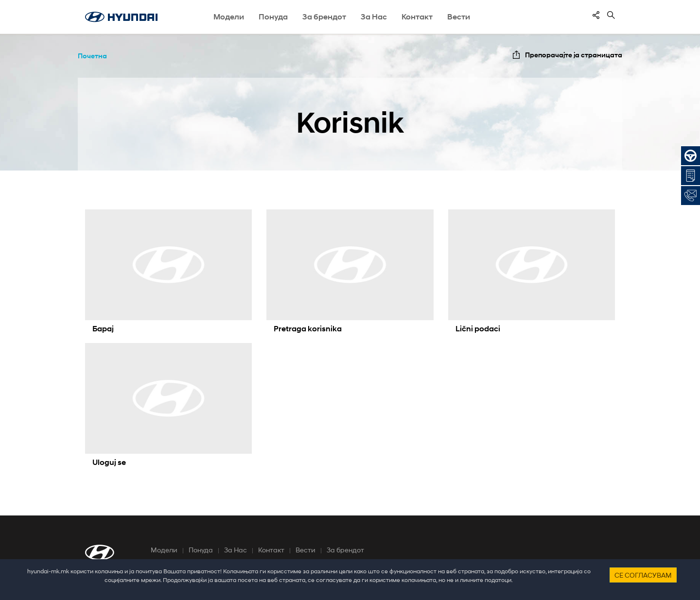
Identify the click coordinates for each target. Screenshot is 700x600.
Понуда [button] (273, 17)
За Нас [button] (374, 17)
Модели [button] (229, 17)
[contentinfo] (596, 15)
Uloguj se (109, 462)
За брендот (345, 550)
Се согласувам (643, 575)
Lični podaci (478, 329)
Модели (164, 550)
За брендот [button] (324, 17)
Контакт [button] (417, 17)
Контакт (271, 550)
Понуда (201, 550)
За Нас (236, 550)
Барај (103, 329)
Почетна (92, 56)
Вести (459, 17)
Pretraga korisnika (308, 329)
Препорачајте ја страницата (574, 55)
